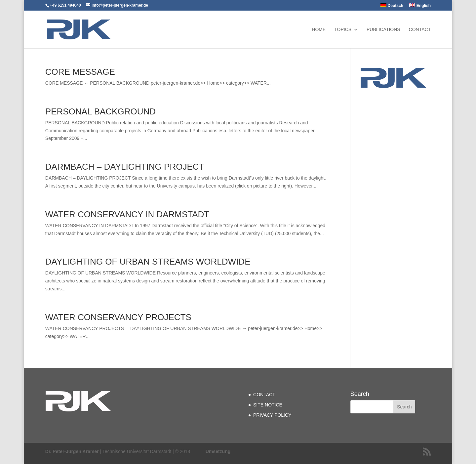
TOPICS (343, 30)
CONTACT (420, 30)
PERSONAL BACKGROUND (100, 111)
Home (319, 30)
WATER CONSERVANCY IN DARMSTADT (127, 214)
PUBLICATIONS (383, 30)
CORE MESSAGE (80, 72)
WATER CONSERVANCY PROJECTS (118, 317)
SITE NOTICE (268, 405)
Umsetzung (218, 451)
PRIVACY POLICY (272, 415)
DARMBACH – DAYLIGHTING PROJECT (125, 167)
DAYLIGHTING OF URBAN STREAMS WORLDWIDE (148, 262)
